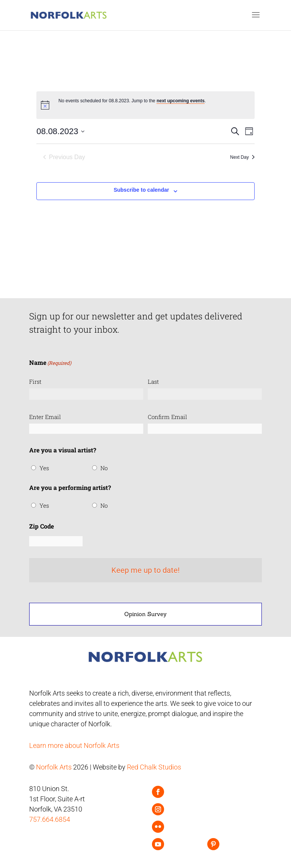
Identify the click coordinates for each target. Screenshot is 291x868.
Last (153, 382)
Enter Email (45, 417)
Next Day (242, 157)
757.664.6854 (50, 819)
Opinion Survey (145, 614)
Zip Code (41, 526)
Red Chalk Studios (154, 767)
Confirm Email (167, 417)
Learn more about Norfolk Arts (74, 745)
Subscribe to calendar (141, 190)
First (35, 382)
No (104, 468)
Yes (44, 468)
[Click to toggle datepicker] (60, 131)
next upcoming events (181, 101)
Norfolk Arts (54, 767)
